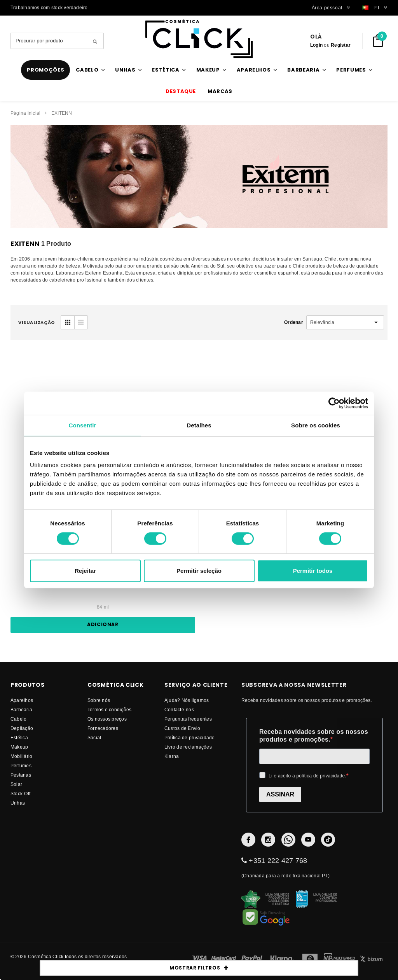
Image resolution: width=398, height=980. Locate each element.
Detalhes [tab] (199, 425)
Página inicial (25, 113)
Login (316, 45)
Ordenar (294, 322)
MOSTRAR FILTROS (199, 968)
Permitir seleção (199, 571)
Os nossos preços (107, 719)
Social (94, 738)
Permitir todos (313, 571)
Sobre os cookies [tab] (316, 425)
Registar (341, 45)
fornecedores (103, 728)
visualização (37, 322)
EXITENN (62, 113)
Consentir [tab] (83, 425)
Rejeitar (85, 571)
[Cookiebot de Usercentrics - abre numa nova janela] (334, 403)
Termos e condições (109, 710)
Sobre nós (99, 700)
